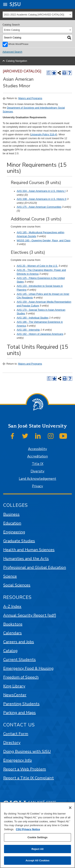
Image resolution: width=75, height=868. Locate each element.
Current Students (19, 660)
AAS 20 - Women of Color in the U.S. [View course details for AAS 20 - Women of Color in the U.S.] (37, 266)
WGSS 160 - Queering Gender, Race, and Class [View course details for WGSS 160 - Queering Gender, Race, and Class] (44, 241)
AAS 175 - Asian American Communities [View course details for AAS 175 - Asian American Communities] (39, 207)
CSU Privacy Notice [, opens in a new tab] (28, 829)
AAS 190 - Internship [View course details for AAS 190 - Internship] (28, 330)
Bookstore (13, 624)
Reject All (37, 849)
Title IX (38, 464)
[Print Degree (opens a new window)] (49, 73)
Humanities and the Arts (26, 559)
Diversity (37, 471)
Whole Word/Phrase (18, 44)
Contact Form (16, 734)
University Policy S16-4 (43, 135)
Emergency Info (17, 760)
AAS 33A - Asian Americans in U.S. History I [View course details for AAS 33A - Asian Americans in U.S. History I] (41, 191)
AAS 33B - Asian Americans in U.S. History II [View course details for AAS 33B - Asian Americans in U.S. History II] (42, 199)
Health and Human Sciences (29, 550)
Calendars (12, 633)
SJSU (15, 4)
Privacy (37, 486)
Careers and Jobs (19, 642)
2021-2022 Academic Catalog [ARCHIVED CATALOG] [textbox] (34, 15)
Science (10, 576)
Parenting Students (21, 704)
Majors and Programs (30, 98)
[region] (37, 835)
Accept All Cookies (38, 860)
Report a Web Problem (25, 769)
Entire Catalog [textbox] (12, 30)
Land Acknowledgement (37, 479)
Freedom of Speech (21, 677)
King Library (14, 686)
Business (11, 514)
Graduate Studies (19, 541)
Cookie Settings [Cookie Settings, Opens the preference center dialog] (37, 837)
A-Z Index (12, 606)
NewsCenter (15, 695)
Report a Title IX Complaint (28, 778)
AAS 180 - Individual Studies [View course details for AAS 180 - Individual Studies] (33, 318)
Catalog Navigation (17, 61)
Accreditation (37, 456)
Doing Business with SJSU (27, 751)
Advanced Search (12, 52)
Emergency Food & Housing (28, 668)
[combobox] (38, 15)
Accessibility (37, 449)
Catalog (10, 651)
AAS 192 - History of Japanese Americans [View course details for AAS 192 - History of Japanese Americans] (40, 334)
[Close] (70, 808)
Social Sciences (17, 585)
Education (12, 523)
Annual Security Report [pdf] (30, 615)
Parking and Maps (19, 713)
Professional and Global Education (35, 567)
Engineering (14, 532)
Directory (12, 743)
